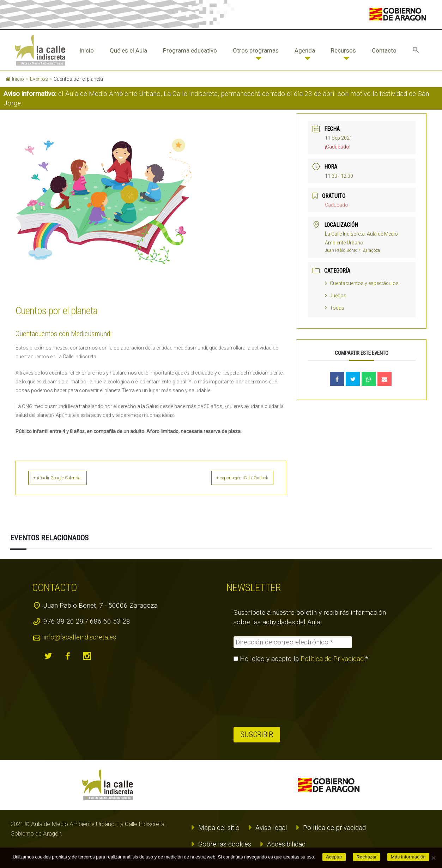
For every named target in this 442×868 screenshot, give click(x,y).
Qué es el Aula (128, 50)
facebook (67, 656)
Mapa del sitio (219, 827)
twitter (48, 656)
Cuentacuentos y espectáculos (362, 283)
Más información (408, 857)
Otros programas (256, 50)
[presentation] (262, 694)
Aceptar (334, 857)
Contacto (384, 50)
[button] (416, 50)
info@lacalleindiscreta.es (80, 637)
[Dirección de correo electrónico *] (293, 642)
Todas (335, 308)
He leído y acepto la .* (301, 658)
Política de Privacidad (332, 658)
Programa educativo (190, 50)
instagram (87, 656)
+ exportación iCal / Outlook (234, 478)
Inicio (87, 50)
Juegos (336, 296)
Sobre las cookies (225, 844)
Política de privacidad (334, 827)
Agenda (305, 50)
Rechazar (367, 857)
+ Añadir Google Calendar (66, 478)
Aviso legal (271, 827)
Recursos (343, 50)
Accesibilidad (286, 844)
